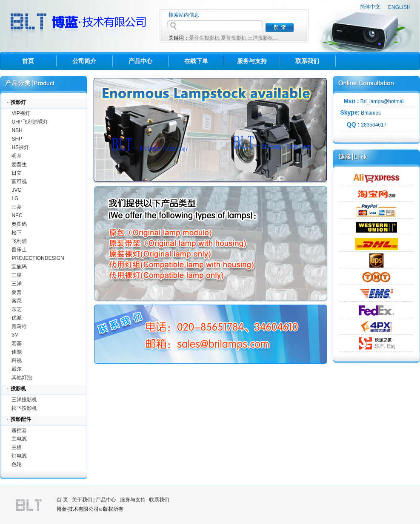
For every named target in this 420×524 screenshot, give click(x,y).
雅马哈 (19, 326)
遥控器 (19, 430)
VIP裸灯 (21, 113)
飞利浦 (19, 241)
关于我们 (82, 500)
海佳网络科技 (390, 508)
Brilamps (371, 113)
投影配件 (21, 419)
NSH (17, 130)
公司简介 (84, 61)
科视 (17, 360)
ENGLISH (399, 7)
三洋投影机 (24, 400)
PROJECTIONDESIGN (38, 258)
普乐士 (19, 250)
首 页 (62, 500)
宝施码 (19, 267)
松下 (17, 233)
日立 (17, 173)
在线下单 (196, 61)
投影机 (18, 389)
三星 (17, 275)
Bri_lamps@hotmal (382, 101)
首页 (28, 61)
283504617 (374, 125)
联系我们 (307, 61)
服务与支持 (252, 61)
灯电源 (19, 456)
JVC (16, 190)
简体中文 (370, 7)
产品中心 (140, 61)
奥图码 (19, 224)
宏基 (17, 343)
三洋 (17, 284)
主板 (17, 447)
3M (15, 335)
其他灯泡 (22, 377)
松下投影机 (24, 408)
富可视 (19, 181)
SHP (17, 139)
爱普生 (19, 164)
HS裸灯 (20, 147)
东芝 (17, 309)
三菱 (17, 207)
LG (15, 199)
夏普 (17, 292)
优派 (17, 318)
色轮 (17, 464)
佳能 (17, 352)
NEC (17, 216)
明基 (17, 156)
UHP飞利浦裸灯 (30, 122)
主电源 (19, 439)
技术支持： (387, 501)
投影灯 (18, 102)
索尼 (17, 301)
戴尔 (17, 369)
